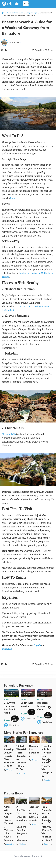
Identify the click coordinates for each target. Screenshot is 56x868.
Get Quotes (15, 719)
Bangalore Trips (31, 13)
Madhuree (23, 844)
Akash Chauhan (38, 824)
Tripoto (9, 770)
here (13, 198)
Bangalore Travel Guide (15, 13)
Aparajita (10, 844)
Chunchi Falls (9, 434)
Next (49, 707)
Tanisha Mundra (38, 760)
